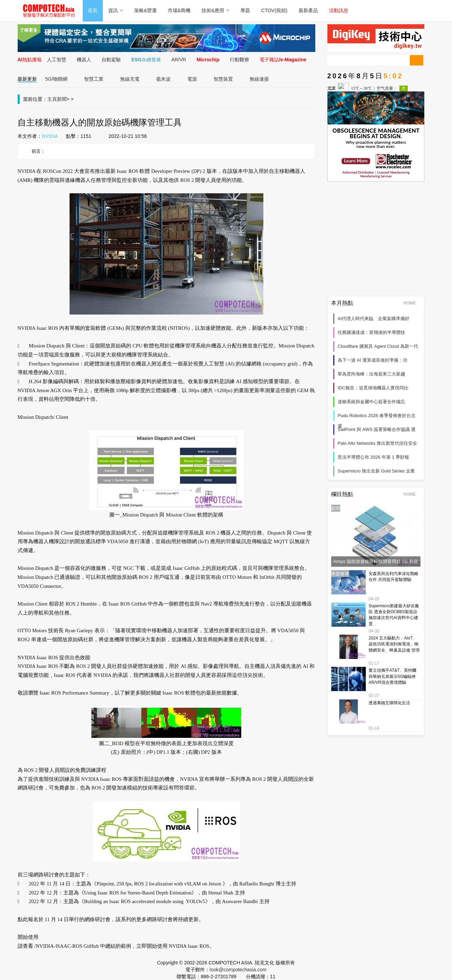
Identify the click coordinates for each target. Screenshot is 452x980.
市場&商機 (179, 10)
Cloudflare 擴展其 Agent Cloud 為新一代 (378, 346)
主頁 (52, 99)
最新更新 (27, 79)
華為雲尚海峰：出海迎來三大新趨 (372, 374)
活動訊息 (339, 10)
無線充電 (130, 79)
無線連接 (259, 79)
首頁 (93, 10)
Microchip (208, 60)
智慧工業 (94, 79)
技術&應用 (215, 10)
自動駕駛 (111, 60)
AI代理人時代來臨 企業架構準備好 (374, 319)
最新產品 (308, 10)
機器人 (84, 60)
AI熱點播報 (30, 60)
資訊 (116, 10)
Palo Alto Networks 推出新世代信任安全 (378, 443)
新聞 (62, 99)
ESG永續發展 (146, 60)
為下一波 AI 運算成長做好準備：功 (373, 360)
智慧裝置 (223, 79)
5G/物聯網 (57, 79)
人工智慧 (57, 60)
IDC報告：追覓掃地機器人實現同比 (373, 388)
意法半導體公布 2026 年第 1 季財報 (374, 457)
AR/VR (179, 60)
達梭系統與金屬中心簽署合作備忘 (372, 402)
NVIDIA (50, 136)
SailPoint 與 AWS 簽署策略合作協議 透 (377, 429)
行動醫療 (239, 60)
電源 (192, 79)
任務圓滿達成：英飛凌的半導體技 (372, 332)
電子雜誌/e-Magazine (283, 60)
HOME (412, 303)
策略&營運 (146, 10)
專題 (245, 10)
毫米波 (163, 79)
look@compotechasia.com (238, 970)
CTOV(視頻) (274, 10)
